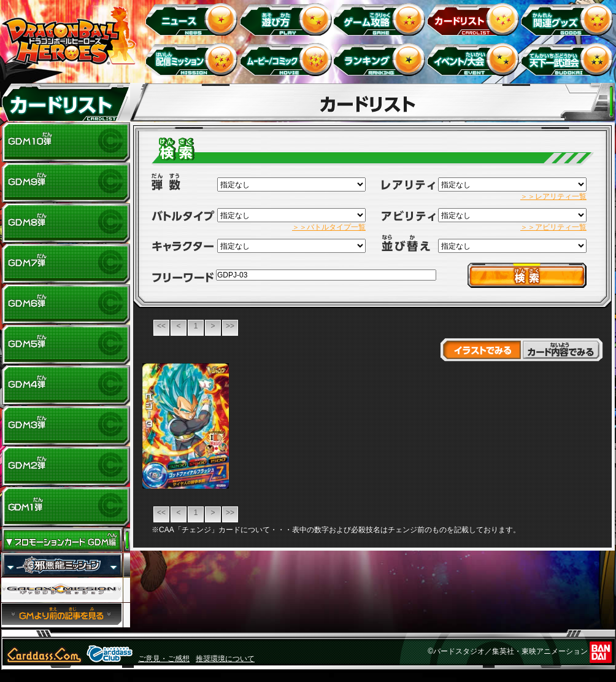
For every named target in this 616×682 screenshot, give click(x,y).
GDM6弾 (66, 304)
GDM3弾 (66, 426)
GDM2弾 (66, 467)
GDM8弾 (66, 223)
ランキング (381, 59)
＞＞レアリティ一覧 (553, 196)
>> (230, 326)
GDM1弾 (66, 507)
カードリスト (475, 19)
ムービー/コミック (287, 59)
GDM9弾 (66, 183)
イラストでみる (481, 350)
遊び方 (287, 19)
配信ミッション (194, 59)
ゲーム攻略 (381, 19)
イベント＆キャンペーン (475, 59)
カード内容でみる (562, 350)
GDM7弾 (66, 264)
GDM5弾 (66, 345)
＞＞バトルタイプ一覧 (329, 227)
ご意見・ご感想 (164, 659)
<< (161, 326)
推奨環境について (225, 659)
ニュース (194, 19)
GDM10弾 (66, 142)
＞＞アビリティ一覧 (553, 227)
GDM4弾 (66, 386)
